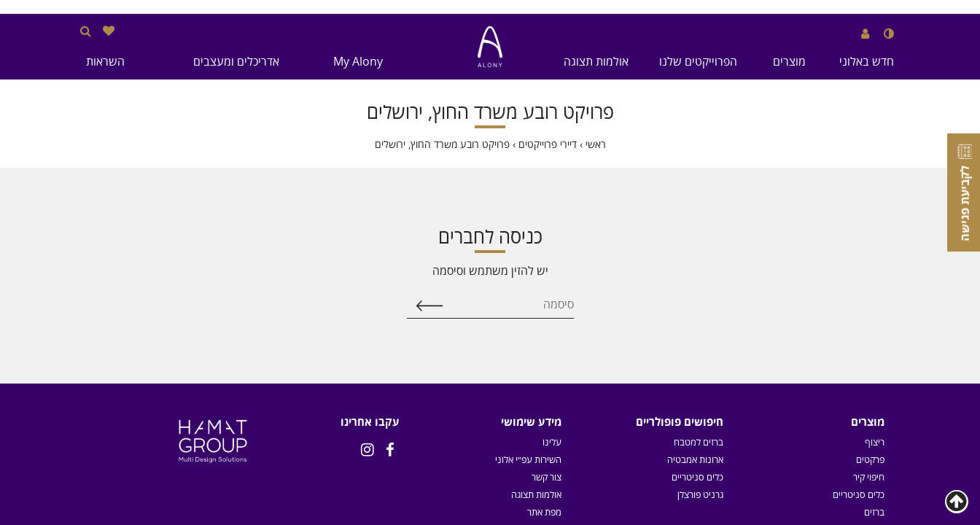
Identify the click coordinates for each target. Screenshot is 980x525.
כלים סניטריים (859, 318)
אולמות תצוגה (596, 61)
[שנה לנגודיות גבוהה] (889, 34)
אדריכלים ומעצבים (236, 61)
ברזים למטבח (699, 265)
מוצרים (789, 61)
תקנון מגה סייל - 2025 (521, 353)
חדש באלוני (867, 61)
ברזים (874, 335)
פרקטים (870, 283)
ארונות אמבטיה (695, 283)
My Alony (358, 61)
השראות (105, 61)
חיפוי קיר (869, 300)
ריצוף (875, 265)
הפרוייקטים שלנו (698, 61)
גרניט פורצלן (700, 318)
